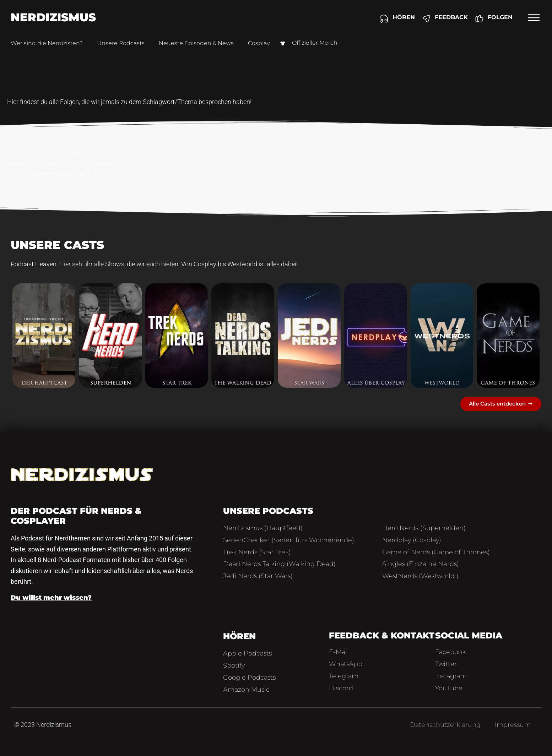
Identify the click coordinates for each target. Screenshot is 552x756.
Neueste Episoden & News (196, 43)
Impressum (513, 725)
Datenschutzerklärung (445, 725)
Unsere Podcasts (121, 43)
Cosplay (259, 43)
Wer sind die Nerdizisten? (47, 43)
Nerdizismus (53, 17)
